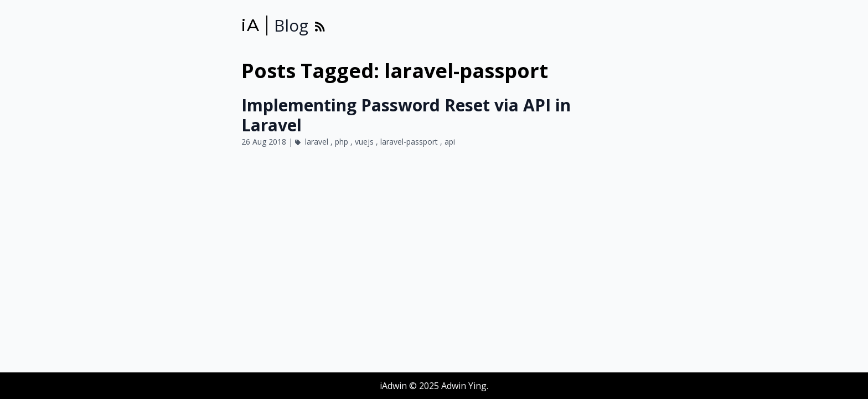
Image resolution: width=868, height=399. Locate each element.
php (343, 142)
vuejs (365, 142)
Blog (291, 25)
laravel (318, 142)
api (450, 142)
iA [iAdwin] (250, 25)
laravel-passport (410, 142)
